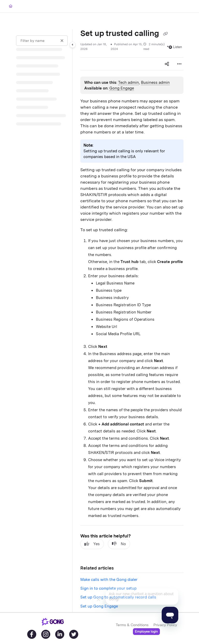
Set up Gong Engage (99, 606)
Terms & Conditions (132, 625)
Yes (92, 544)
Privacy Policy (165, 625)
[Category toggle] (73, 45)
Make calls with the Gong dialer (109, 580)
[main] (132, 321)
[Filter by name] (42, 41)
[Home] (11, 6)
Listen (175, 47)
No (119, 544)
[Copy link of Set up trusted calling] (165, 34)
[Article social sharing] (167, 64)
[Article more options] (179, 64)
